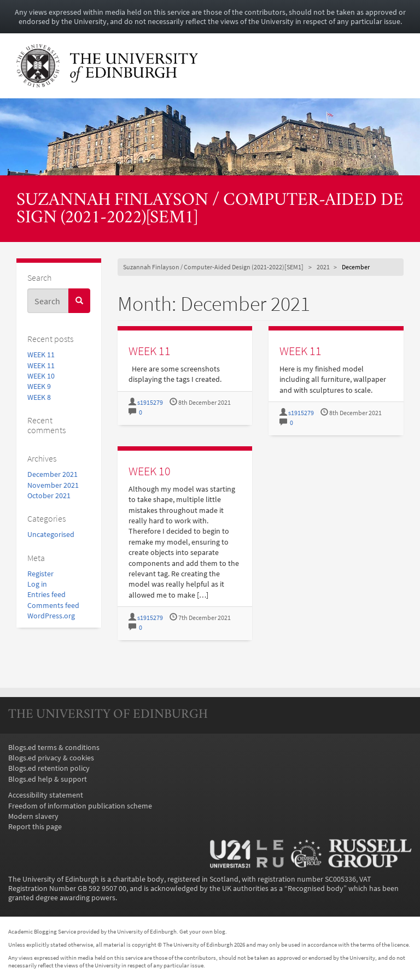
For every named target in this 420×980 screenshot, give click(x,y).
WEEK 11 (41, 355)
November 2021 (53, 485)
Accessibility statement (46, 795)
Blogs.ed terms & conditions (54, 748)
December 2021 (52, 474)
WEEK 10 (41, 376)
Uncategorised (51, 535)
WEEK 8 (39, 397)
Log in (37, 584)
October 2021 (49, 496)
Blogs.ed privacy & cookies (51, 758)
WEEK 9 (39, 386)
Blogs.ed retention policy (49, 768)
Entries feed (46, 595)
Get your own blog (202, 931)
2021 (323, 267)
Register (40, 574)
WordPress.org (51, 616)
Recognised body (316, 889)
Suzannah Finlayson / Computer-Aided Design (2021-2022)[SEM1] (210, 210)
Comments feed (53, 606)
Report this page (35, 827)
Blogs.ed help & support (48, 779)
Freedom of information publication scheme (80, 806)
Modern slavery (33, 816)
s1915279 (150, 403)
